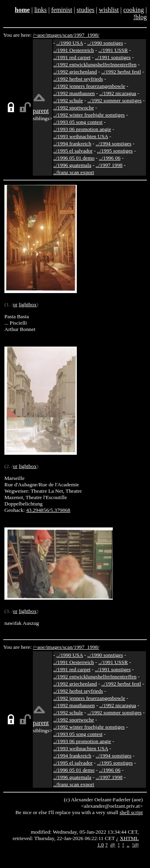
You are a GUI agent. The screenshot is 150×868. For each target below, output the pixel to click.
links (41, 10)
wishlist (109, 10)
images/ (55, 35)
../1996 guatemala (72, 165)
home (22, 10)
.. (128, 845)
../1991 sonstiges (113, 57)
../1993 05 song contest (78, 122)
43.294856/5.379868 (48, 510)
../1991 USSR (113, 50)
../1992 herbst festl (121, 72)
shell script (131, 812)
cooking (134, 10)
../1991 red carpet (72, 57)
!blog (140, 17)
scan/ (68, 35)
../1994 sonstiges (113, 144)
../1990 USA (70, 43)
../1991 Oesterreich (74, 50)
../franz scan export (74, 172)
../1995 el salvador (73, 151)
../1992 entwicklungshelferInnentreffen (95, 64)
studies (86, 10)
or (15, 304)
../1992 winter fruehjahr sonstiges (89, 115)
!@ (135, 845)
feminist (62, 10)
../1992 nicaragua (118, 93)
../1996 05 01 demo (74, 158)
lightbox (28, 304)
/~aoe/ (40, 35)
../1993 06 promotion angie (82, 129)
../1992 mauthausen (74, 93)
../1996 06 (110, 158)
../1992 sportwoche (74, 108)
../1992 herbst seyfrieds (78, 79)
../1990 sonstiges (105, 43)
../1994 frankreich (72, 144)
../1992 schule (68, 100)
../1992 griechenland (75, 72)
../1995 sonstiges (115, 151)
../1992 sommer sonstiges (115, 100)
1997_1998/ (87, 35)
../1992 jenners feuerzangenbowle (89, 86)
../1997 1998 (109, 165)
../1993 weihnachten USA (81, 136)
